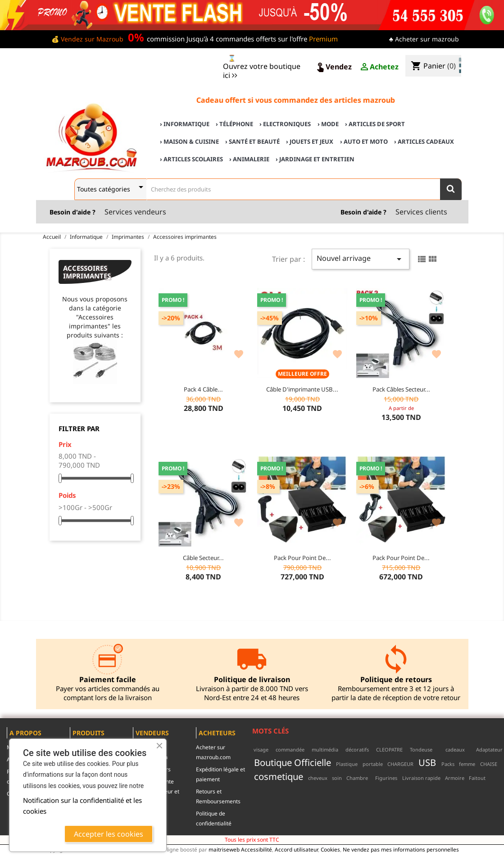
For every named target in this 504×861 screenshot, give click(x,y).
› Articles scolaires (191, 159)
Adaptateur (489, 749)
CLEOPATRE (389, 749)
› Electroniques (285, 124)
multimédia (325, 749)
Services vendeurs (135, 212)
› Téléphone (234, 124)
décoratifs (357, 749)
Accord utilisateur (296, 849)
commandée (290, 749)
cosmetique (279, 776)
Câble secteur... (203, 558)
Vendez (333, 67)
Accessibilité (257, 849)
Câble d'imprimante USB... (302, 389)
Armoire (455, 778)
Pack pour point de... (302, 558)
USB (427, 762)
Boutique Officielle (293, 762)
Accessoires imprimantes (87, 272)
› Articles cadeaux (424, 141)
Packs (448, 764)
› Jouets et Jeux (310, 141)
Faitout (477, 778)
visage (261, 749)
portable (373, 764)
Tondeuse (421, 749)
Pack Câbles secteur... (401, 389)
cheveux (318, 778)
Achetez (379, 67)
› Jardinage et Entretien (315, 159)
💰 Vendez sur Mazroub (87, 39)
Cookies (330, 849)
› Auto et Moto (364, 141)
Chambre (357, 778)
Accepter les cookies (109, 834)
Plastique (347, 764)
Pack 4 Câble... (203, 389)
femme (467, 764)
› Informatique (185, 124)
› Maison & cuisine (189, 141)
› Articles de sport (375, 124)
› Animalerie (249, 159)
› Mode (328, 124)
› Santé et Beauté (252, 141)
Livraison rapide (421, 778)
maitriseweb (224, 849)
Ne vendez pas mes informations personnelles (401, 849)
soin (337, 778)
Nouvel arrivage (361, 259)
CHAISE (489, 764)
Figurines (386, 778)
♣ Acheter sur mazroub (424, 39)
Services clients (421, 212)
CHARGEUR (400, 764)
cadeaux (455, 749)
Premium (323, 39)
